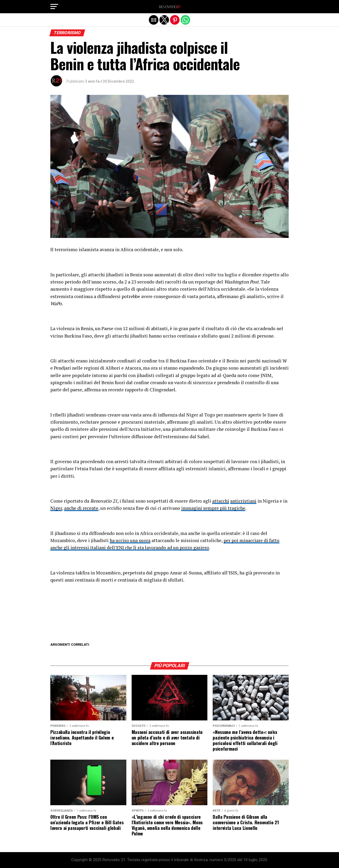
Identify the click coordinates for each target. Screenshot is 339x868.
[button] (54, 7)
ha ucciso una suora (130, 540)
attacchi (221, 501)
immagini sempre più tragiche (213, 508)
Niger (56, 508)
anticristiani (243, 501)
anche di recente (81, 508)
